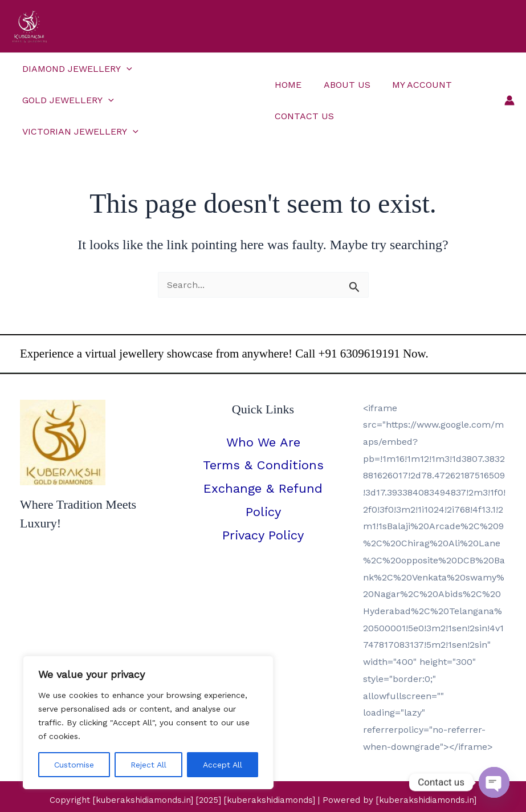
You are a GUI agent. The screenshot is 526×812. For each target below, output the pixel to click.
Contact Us (303, 100)
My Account (413, 69)
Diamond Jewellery (76, 69)
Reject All (148, 765)
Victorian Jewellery (79, 100)
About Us (341, 69)
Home (286, 69)
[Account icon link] (509, 84)
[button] (125, 69)
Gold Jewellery (195, 69)
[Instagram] (248, 792)
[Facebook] (217, 792)
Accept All (223, 765)
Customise (74, 765)
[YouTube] (278, 792)
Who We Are (263, 411)
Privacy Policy (263, 504)
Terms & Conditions (263, 434)
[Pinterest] (309, 792)
